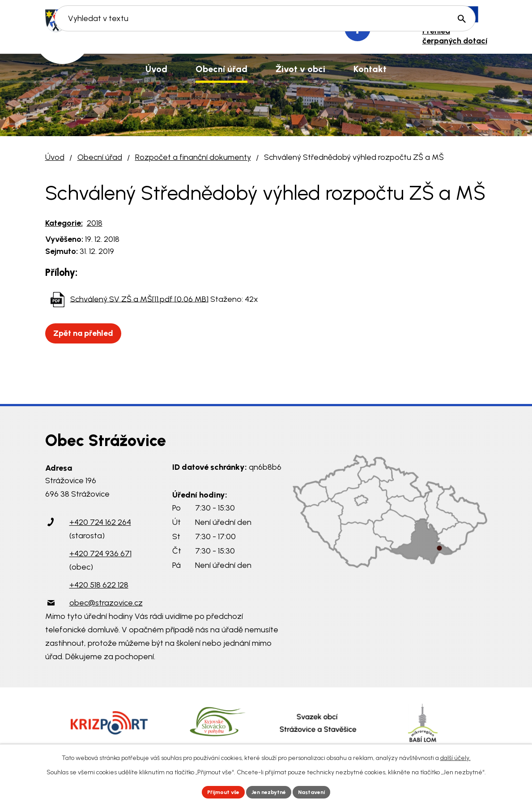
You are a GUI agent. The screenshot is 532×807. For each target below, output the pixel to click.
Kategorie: (64, 223)
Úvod (55, 157)
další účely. (455, 756)
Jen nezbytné (270, 791)
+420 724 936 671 (100, 554)
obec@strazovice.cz (106, 603)
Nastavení (319, 791)
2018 (95, 223)
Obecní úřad (100, 157)
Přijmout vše (216, 791)
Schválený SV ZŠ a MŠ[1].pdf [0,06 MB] (139, 299)
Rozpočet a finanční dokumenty (193, 157)
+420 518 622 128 (99, 585)
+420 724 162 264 (100, 522)
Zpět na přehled (87, 333)
